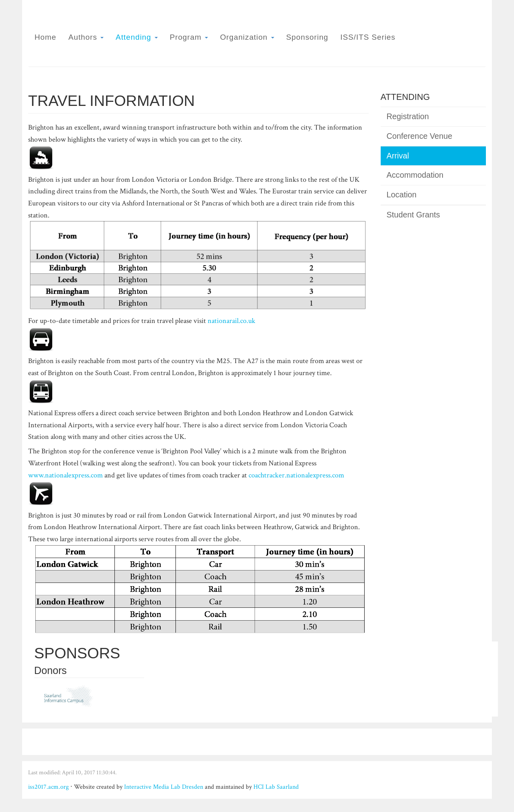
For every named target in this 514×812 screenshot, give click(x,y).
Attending (137, 37)
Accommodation (415, 175)
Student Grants (413, 215)
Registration (408, 116)
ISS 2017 (455, 31)
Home (45, 37)
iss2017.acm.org (48, 787)
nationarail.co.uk (232, 321)
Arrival (398, 156)
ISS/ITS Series (368, 37)
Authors (86, 37)
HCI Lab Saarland (276, 787)
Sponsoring (307, 37)
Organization (247, 37)
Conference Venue (420, 136)
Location (402, 195)
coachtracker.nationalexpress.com (296, 475)
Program (189, 37)
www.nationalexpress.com (65, 475)
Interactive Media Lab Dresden (164, 787)
